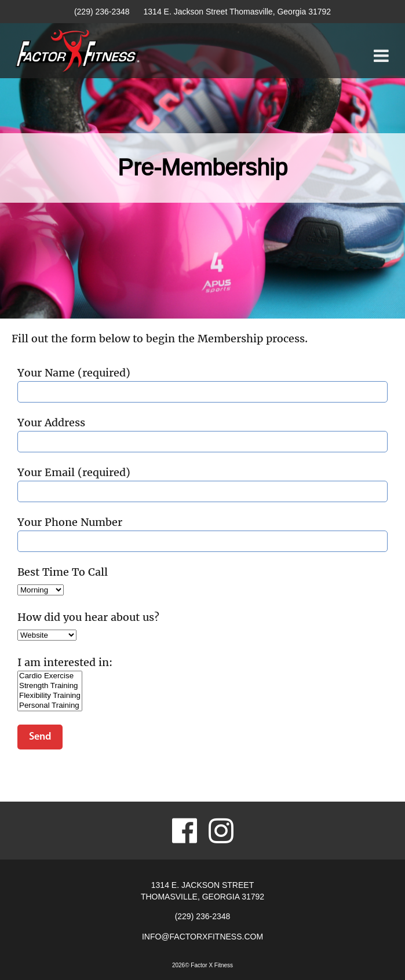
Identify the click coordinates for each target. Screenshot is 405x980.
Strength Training (50, 686)
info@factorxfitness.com (203, 937)
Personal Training (50, 706)
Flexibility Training (50, 696)
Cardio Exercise (50, 676)
